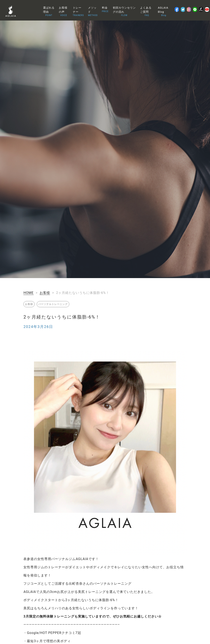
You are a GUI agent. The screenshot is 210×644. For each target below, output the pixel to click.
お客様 (45, 293)
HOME (28, 293)
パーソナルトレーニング (53, 304)
